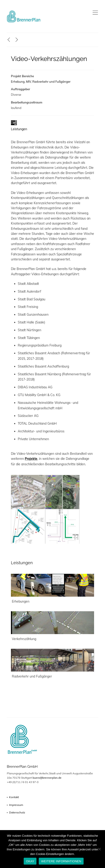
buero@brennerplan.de (47, 778)
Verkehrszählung (24, 639)
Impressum (16, 805)
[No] (99, 849)
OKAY (30, 861)
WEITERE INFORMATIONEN (61, 861)
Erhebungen (21, 601)
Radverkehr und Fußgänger (51, 82)
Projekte (31, 459)
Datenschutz (17, 812)
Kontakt (14, 797)
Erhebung (18, 82)
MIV (28, 82)
